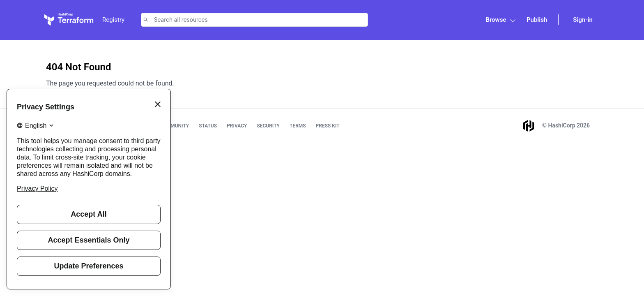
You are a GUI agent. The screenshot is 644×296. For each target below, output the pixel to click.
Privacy (237, 126)
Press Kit (328, 126)
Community (175, 126)
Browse (496, 20)
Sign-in (583, 20)
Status (208, 126)
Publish (537, 20)
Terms (298, 126)
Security (268, 126)
